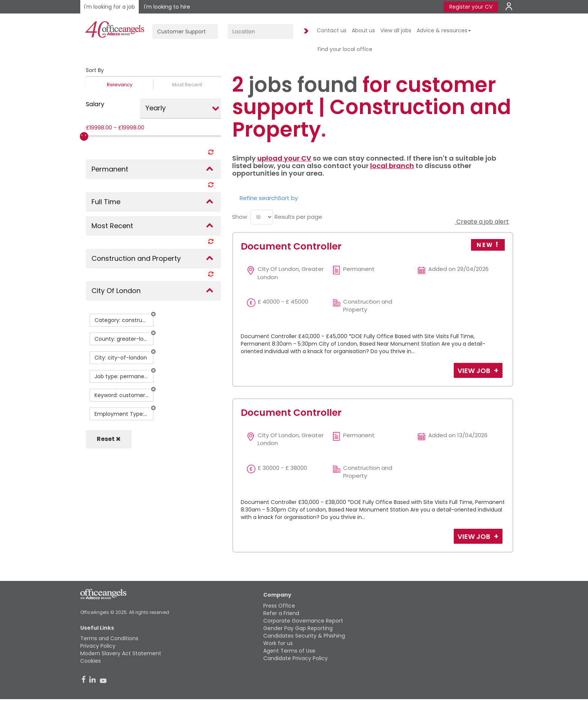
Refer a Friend (281, 613)
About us (363, 30)
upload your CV (284, 158)
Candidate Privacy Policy (295, 658)
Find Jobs (305, 31)
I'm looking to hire (167, 7)
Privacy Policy (98, 646)
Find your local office (345, 49)
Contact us (332, 30)
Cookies (91, 661)
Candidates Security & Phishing (304, 636)
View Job (475, 371)
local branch (392, 166)
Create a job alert (482, 222)
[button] (153, 314)
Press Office (279, 606)
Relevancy (120, 85)
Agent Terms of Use (289, 651)
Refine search (259, 198)
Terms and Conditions (109, 638)
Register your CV (471, 7)
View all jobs (396, 30)
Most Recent (187, 85)
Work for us (278, 643)
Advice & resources (444, 30)
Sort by (288, 198)
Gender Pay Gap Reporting (298, 628)
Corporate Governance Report (303, 621)
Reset (109, 439)
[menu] (262, 217)
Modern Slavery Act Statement (121, 653)
